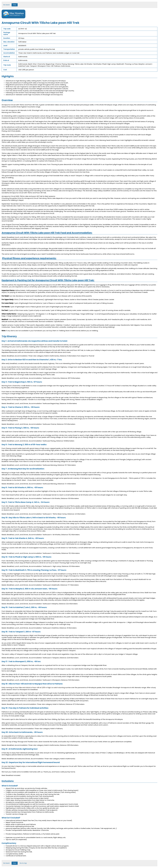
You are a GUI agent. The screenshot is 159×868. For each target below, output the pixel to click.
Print (15, 5)
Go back (6, 5)
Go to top (23, 863)
